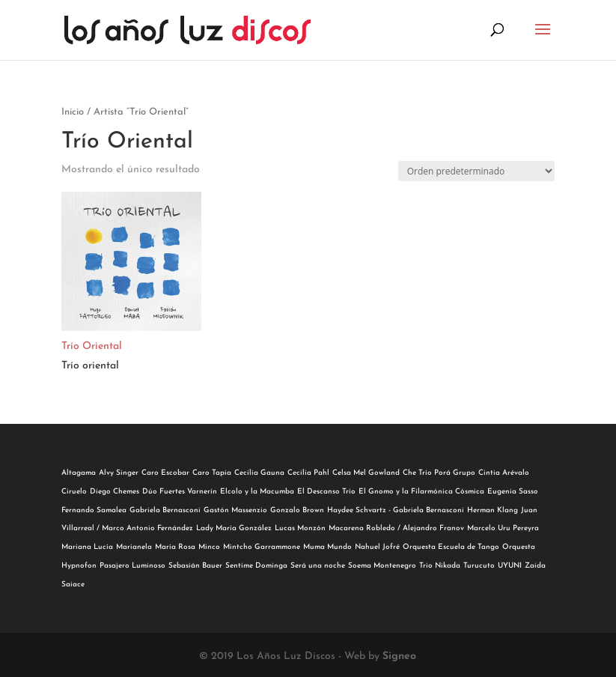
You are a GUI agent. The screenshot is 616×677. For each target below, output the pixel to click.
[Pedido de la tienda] (476, 171)
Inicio (73, 112)
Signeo (399, 656)
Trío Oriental (92, 346)
